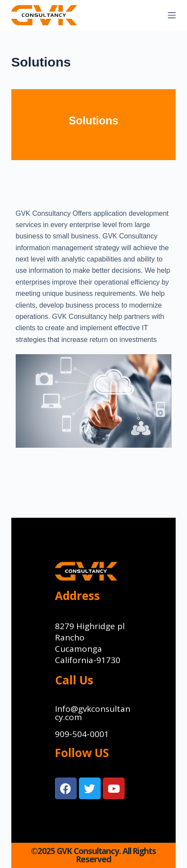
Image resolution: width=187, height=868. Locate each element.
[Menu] (172, 15)
